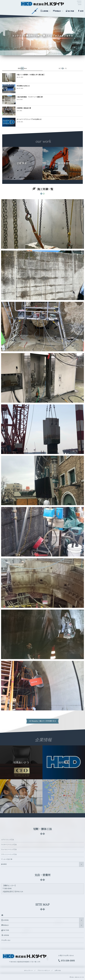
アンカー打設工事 (7, 859)
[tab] (22, 68)
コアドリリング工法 (7, 840)
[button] (79, 3)
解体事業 (4, 864)
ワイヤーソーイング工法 (9, 845)
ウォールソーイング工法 (9, 849)
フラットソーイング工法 (9, 854)
